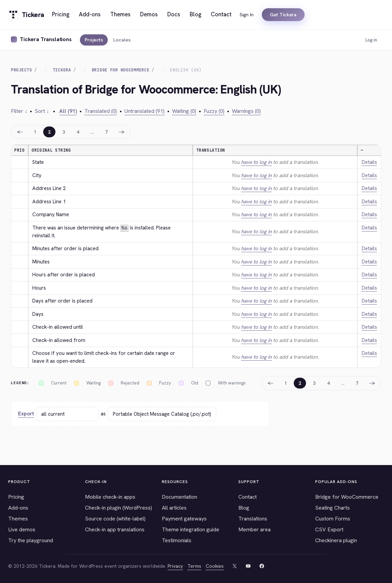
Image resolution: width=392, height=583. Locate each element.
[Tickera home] (26, 15)
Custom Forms (333, 518)
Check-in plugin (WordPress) (118, 507)
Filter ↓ (19, 111)
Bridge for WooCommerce (347, 496)
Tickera (62, 70)
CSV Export (329, 529)
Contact (248, 496)
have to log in (256, 162)
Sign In (247, 15)
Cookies (215, 566)
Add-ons (18, 507)
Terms (194, 566)
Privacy (175, 566)
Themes (18, 518)
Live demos (22, 529)
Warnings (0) (246, 111)
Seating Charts (333, 507)
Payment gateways (184, 518)
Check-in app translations (115, 529)
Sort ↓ (42, 111)
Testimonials (177, 540)
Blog (244, 507)
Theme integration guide (191, 529)
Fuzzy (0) (214, 111)
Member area (254, 529)
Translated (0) (101, 111)
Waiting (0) (184, 111)
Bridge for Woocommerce (121, 70)
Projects (94, 40)
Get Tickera (283, 15)
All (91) (68, 111)
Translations (253, 518)
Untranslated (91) (144, 111)
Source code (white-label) (115, 518)
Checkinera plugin (336, 540)
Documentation (180, 496)
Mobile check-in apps (110, 496)
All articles (174, 507)
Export (26, 414)
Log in (371, 40)
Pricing (16, 496)
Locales (122, 40)
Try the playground (31, 540)
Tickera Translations (46, 39)
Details (369, 162)
